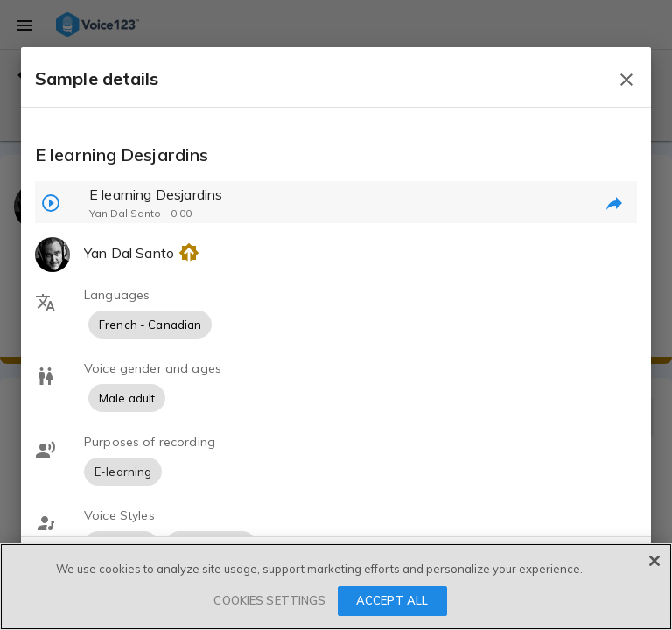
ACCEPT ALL (392, 600)
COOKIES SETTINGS (269, 600)
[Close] (654, 561)
